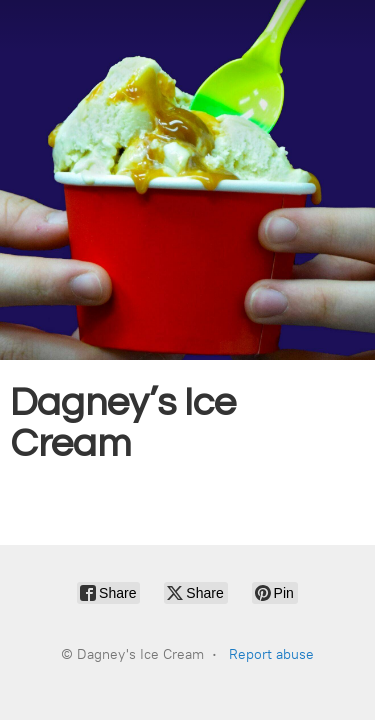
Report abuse (271, 654)
